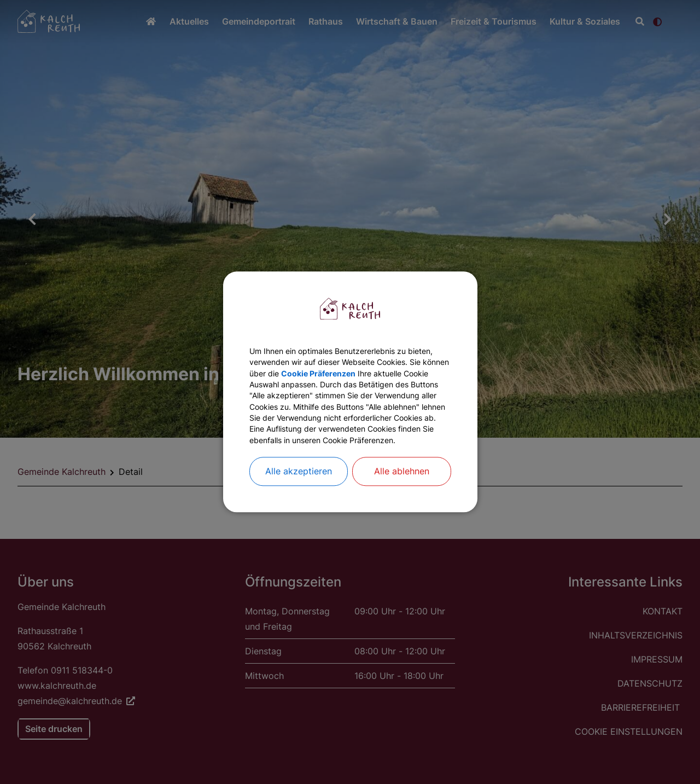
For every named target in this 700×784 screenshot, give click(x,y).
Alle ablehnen (402, 493)
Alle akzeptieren (299, 493)
